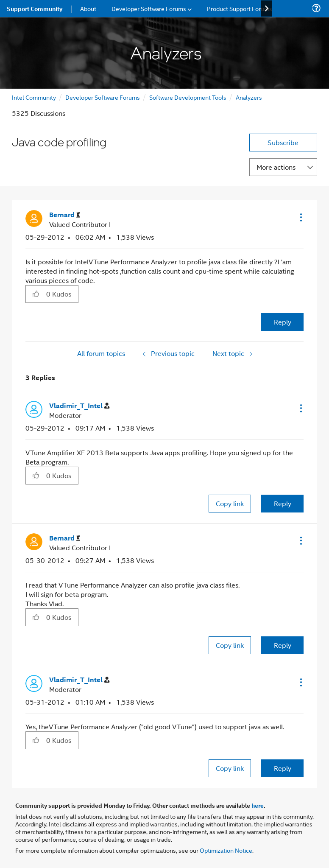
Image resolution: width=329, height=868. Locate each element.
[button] (300, 217)
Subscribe (283, 142)
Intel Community (34, 97)
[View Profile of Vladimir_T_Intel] (79, 406)
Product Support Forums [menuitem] (240, 8)
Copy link (230, 503)
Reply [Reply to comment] (283, 503)
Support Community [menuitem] (35, 8)
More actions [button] (276, 167)
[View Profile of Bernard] (65, 215)
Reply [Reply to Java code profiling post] (283, 322)
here (258, 805)
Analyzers (249, 97)
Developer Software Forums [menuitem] (149, 8)
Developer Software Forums (103, 97)
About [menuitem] (88, 8)
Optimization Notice (226, 850)
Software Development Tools (188, 97)
